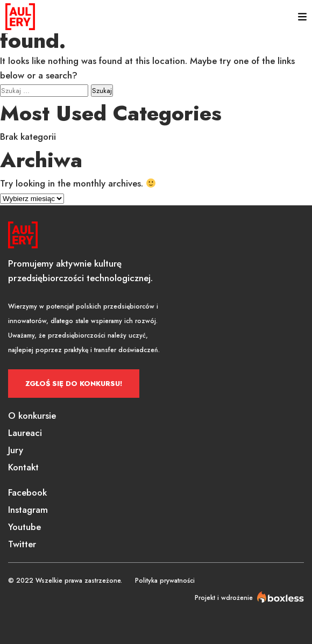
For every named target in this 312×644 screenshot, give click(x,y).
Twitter (22, 544)
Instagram (28, 510)
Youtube (24, 527)
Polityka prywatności (165, 581)
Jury (16, 450)
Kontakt (23, 467)
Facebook (27, 492)
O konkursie (32, 416)
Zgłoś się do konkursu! (74, 384)
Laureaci (25, 433)
